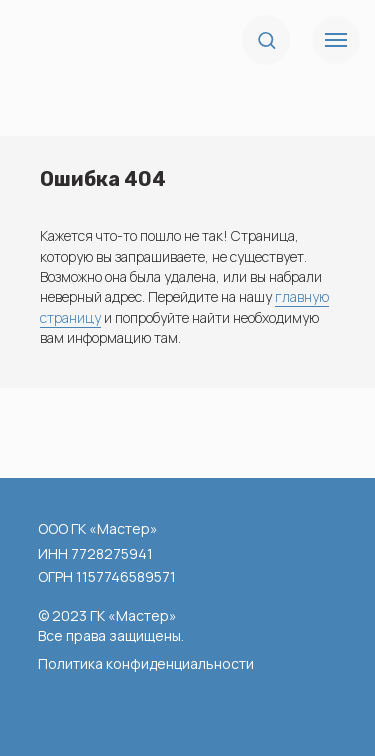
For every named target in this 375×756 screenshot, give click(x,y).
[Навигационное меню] (336, 40)
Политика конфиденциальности (146, 663)
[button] (266, 39)
